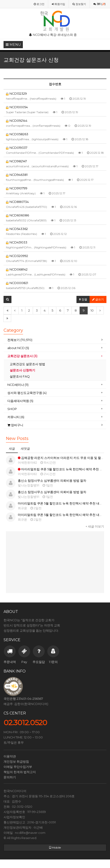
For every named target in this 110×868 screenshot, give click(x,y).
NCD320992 (17, 256)
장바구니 (15, 425)
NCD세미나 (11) (18, 385)
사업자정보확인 (14, 817)
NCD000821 (17, 283)
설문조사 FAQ (20, 376)
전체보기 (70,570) (20, 340)
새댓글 (25, 448)
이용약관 (10, 756)
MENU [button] (13, 45)
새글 (12, 448)
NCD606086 (17, 215)
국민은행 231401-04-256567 (23, 699)
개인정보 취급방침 (16, 761)
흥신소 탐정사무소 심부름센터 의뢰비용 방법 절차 (52, 481)
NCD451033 (17, 242)
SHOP (12, 409)
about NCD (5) (18, 348)
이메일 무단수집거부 (18, 767)
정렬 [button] (83, 299)
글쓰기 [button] (98, 299)
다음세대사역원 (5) (20, 401)
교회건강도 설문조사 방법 (27, 364)
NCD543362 (17, 229)
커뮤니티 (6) (16, 417)
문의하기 (10, 777)
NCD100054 (17, 107)
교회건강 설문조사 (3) (22, 356)
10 (92, 310)
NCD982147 (16, 161)
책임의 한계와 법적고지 (20, 772)
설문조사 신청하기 (22, 370)
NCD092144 (17, 121)
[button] (7, 299)
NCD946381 (17, 175)
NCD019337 (17, 148)
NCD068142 (17, 269)
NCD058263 (17, 134)
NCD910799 (17, 188)
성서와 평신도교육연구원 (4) (27, 393)
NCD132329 (16, 93)
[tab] (55, 340)
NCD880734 (17, 202)
